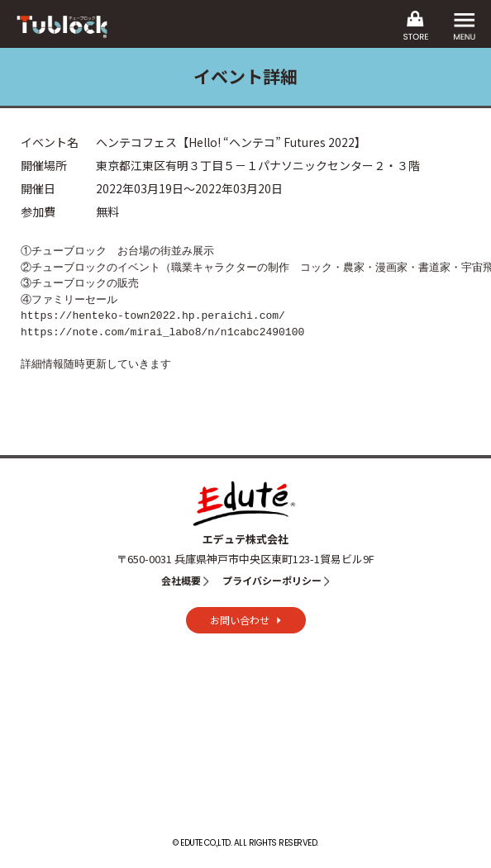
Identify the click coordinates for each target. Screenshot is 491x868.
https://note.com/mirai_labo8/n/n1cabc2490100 (162, 332)
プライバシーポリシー (272, 580)
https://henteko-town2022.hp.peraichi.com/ (153, 315)
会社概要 (181, 580)
